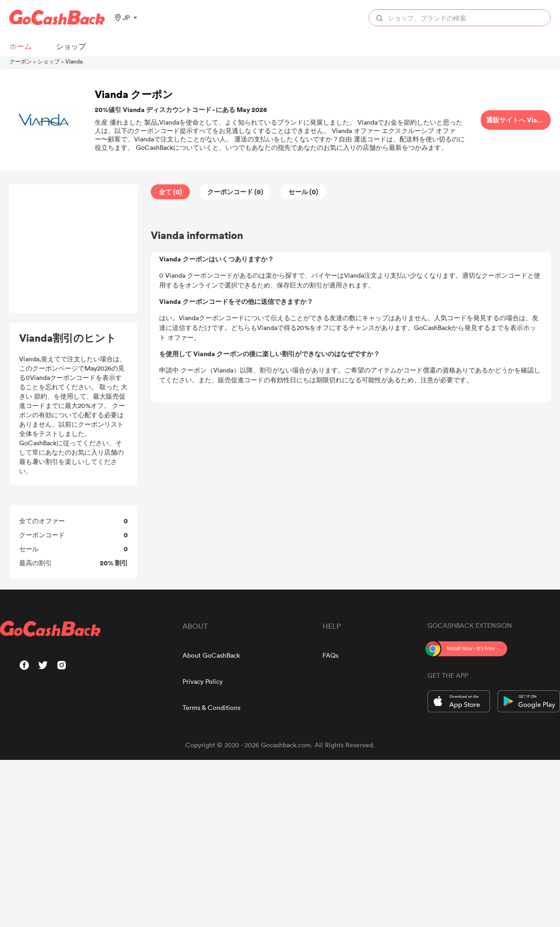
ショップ (49, 61)
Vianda (74, 61)
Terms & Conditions (211, 707)
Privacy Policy (203, 681)
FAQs (330, 655)
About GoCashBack (211, 655)
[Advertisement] (74, 249)
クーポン (21, 61)
